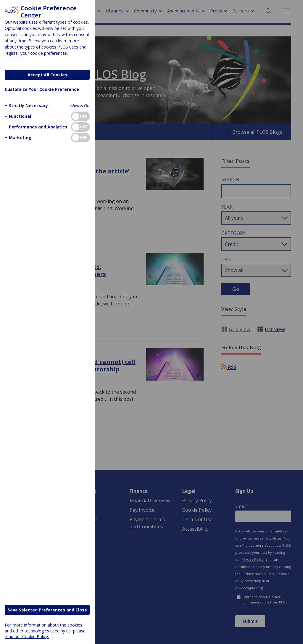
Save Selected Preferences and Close (47, 610)
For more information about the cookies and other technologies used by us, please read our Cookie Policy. (45, 631)
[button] (26, 106)
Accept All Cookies (47, 75)
